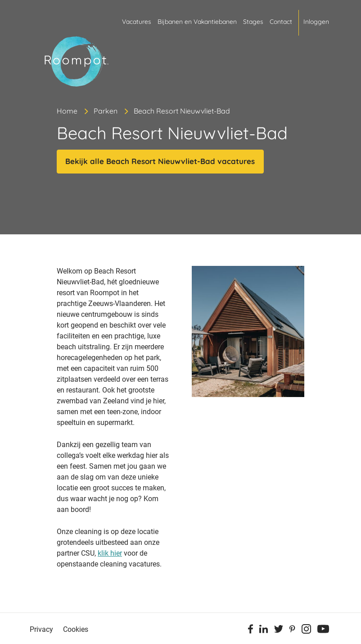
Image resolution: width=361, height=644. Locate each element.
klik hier (110, 553)
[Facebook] (250, 630)
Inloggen (316, 22)
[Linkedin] (264, 630)
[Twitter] (279, 630)
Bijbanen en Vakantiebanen (197, 22)
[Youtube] (323, 630)
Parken (106, 111)
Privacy (41, 629)
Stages (253, 22)
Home (67, 111)
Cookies (76, 629)
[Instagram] (306, 630)
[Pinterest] (292, 630)
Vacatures (137, 22)
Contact (281, 22)
